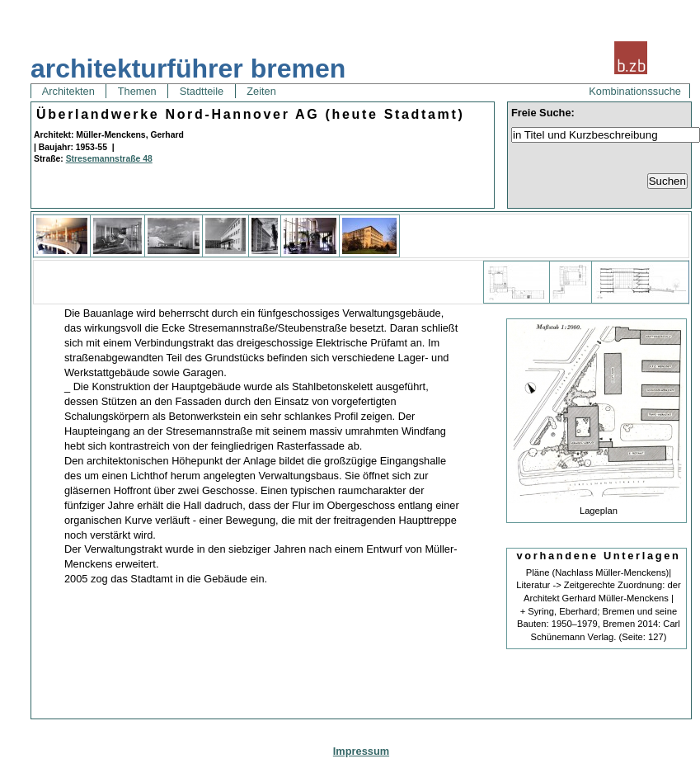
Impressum (361, 751)
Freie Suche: (543, 113)
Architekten (68, 91)
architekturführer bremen (188, 68)
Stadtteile (201, 91)
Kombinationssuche (635, 91)
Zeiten (262, 91)
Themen (137, 91)
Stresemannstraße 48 (109, 159)
